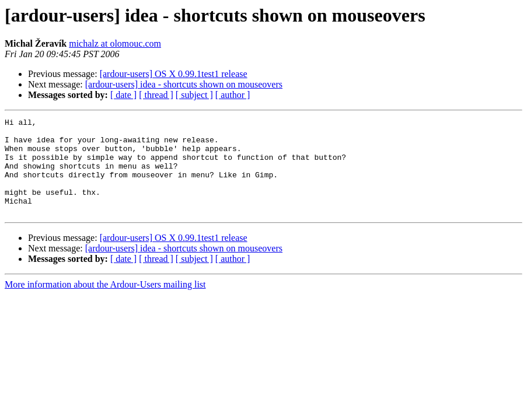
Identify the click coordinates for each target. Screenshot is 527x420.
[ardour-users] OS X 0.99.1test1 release (174, 74)
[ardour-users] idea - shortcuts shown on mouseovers (184, 84)
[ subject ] (194, 95)
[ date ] (123, 95)
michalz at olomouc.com (115, 43)
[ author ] (233, 95)
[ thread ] (156, 95)
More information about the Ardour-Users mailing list (105, 304)
